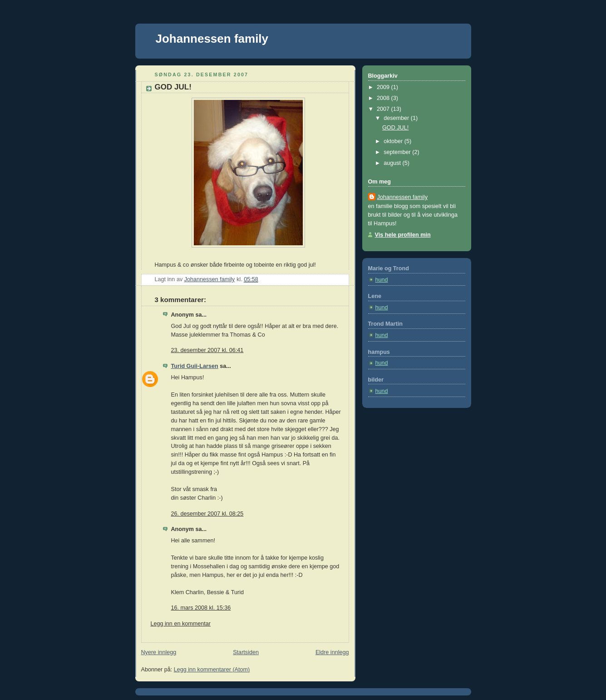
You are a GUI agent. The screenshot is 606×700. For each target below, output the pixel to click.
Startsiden (246, 652)
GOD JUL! (395, 128)
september (398, 152)
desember (397, 118)
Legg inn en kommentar (181, 624)
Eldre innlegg (332, 652)
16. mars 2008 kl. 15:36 (201, 608)
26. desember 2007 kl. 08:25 (207, 514)
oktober (394, 141)
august (393, 163)
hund (382, 280)
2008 (384, 98)
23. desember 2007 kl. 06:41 (207, 350)
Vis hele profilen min (403, 235)
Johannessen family (212, 39)
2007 (384, 109)
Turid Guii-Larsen (195, 366)
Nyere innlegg (159, 652)
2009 (384, 87)
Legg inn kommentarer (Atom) (212, 670)
